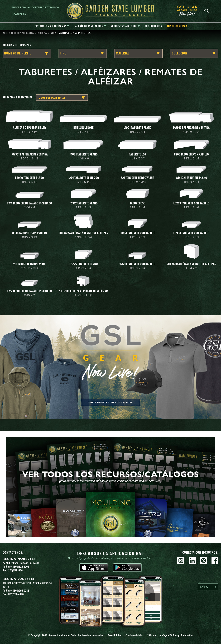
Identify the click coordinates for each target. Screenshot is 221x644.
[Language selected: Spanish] (208, 587)
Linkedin (192, 561)
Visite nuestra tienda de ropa (110, 402)
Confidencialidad (134, 635)
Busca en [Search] (206, 11)
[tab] (52, 26)
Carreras (20, 14)
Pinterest (204, 561)
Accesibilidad (115, 635)
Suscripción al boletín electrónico (35, 7)
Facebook (215, 561)
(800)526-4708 (21, 567)
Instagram (181, 561)
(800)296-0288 (21, 591)
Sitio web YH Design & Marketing (170, 635)
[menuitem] (189, 11)
